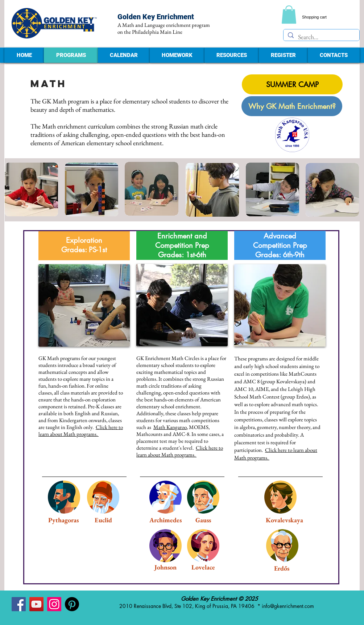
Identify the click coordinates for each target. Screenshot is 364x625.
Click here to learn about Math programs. (81, 430)
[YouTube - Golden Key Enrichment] (36, 604)
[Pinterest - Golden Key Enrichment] (72, 604)
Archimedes (166, 520)
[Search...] (321, 37)
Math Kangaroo (170, 427)
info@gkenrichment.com (288, 606)
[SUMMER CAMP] (292, 84)
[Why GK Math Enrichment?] (292, 106)
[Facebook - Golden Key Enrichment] (19, 604)
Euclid (103, 520)
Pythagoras (63, 520)
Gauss (203, 520)
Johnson (166, 567)
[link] (289, 15)
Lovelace (203, 567)
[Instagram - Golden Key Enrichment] (54, 604)
